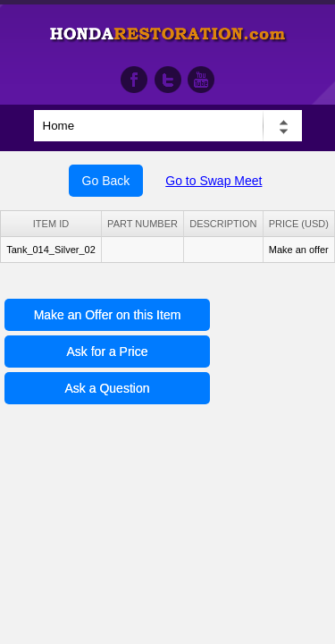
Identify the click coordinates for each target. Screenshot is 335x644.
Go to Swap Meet (214, 181)
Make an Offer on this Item (108, 315)
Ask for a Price (107, 352)
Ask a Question (108, 388)
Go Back (106, 181)
